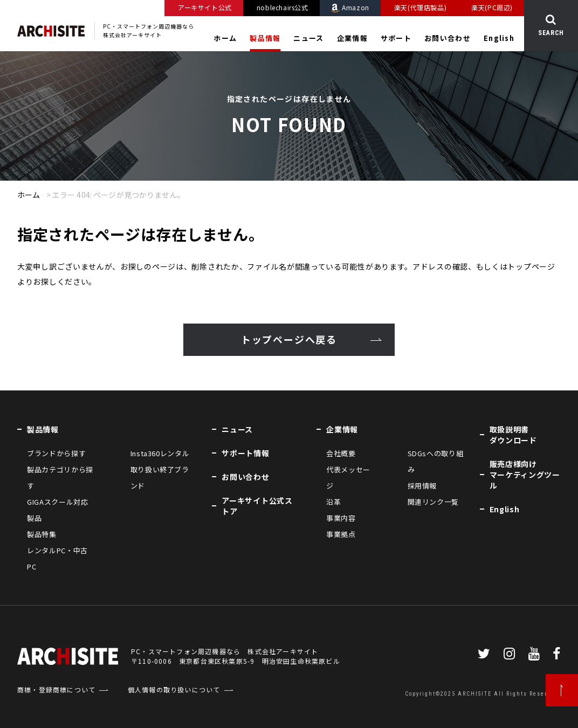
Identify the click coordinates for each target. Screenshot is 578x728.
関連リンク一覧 (433, 502)
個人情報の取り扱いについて (174, 689)
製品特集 (42, 534)
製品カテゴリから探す (60, 478)
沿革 (333, 502)
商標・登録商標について (56, 689)
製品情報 (265, 38)
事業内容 (341, 518)
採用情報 (422, 486)
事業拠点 (341, 534)
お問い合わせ (448, 38)
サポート (396, 38)
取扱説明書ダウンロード (513, 435)
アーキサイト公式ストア (257, 506)
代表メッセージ (348, 478)
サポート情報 (245, 453)
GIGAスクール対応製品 (58, 510)
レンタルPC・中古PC (57, 558)
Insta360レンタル (160, 453)
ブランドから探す (56, 453)
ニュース (308, 38)
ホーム (225, 38)
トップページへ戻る (289, 340)
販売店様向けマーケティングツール (525, 475)
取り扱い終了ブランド (160, 478)
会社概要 (341, 453)
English (499, 38)
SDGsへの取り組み (436, 461)
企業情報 (352, 38)
